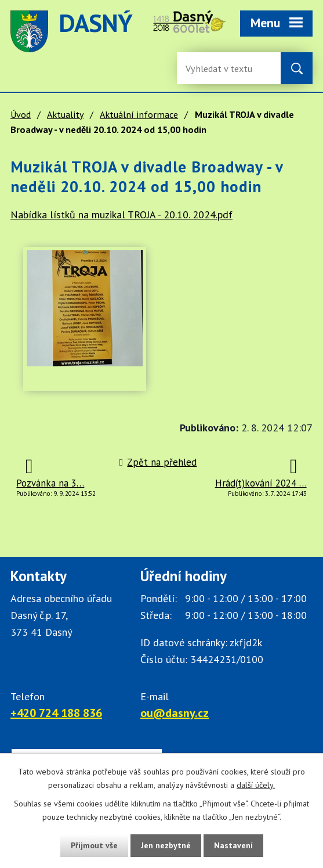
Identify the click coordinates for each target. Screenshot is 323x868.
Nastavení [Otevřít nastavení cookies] (233, 845)
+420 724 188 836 (56, 713)
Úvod (21, 114)
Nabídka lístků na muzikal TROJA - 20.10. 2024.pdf (121, 215)
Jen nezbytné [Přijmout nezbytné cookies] (166, 845)
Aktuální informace (139, 114)
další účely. (256, 785)
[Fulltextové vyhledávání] (223, 68)
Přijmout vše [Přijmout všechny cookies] (94, 845)
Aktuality (65, 114)
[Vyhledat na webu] (297, 68)
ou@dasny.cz (175, 713)
